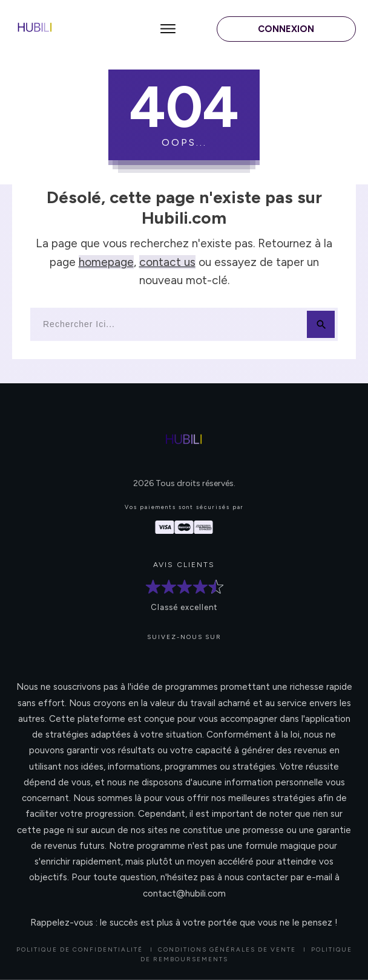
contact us (167, 262)
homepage (106, 262)
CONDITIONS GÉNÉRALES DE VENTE (227, 949)
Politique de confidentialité (80, 949)
